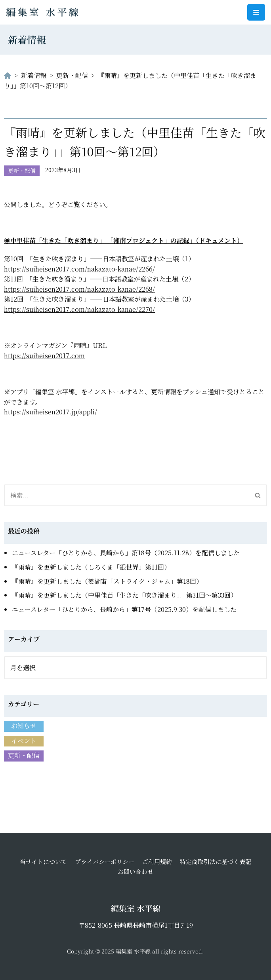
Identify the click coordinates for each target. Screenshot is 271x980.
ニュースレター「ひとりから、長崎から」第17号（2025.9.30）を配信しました (124, 609)
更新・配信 (22, 171)
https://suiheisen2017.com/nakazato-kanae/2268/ (79, 289)
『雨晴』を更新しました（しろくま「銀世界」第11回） (91, 567)
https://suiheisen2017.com (44, 356)
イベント (24, 741)
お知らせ (24, 726)
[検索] (127, 495)
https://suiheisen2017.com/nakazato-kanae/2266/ (79, 269)
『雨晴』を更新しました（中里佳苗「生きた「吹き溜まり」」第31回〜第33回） (124, 595)
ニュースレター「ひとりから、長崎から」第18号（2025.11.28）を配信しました (126, 553)
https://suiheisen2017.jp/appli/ (51, 412)
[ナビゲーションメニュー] (256, 12)
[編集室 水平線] (44, 12)
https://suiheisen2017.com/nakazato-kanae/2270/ (79, 309)
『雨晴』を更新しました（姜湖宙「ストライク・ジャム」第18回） (107, 581)
